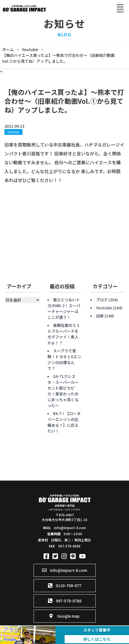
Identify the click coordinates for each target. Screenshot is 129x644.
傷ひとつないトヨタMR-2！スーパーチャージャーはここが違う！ (64, 308)
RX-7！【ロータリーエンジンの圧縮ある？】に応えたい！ (64, 422)
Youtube (13, 132)
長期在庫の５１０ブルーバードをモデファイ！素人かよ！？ (64, 334)
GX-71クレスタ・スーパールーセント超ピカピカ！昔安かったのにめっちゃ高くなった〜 (63, 391)
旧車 (100, 316)
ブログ (102, 300)
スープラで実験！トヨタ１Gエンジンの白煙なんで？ (64, 359)
